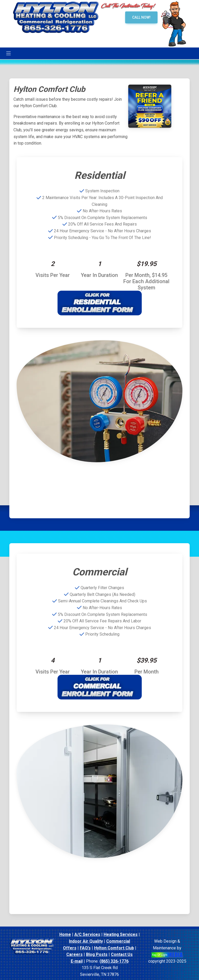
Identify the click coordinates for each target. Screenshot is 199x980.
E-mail (77, 961)
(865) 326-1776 (114, 961)
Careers (74, 954)
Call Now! (141, 17)
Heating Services (121, 934)
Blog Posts (97, 954)
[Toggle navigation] (9, 53)
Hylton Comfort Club (114, 948)
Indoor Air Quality (86, 941)
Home (65, 934)
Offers (70, 948)
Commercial (118, 941)
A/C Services (87, 934)
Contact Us (122, 954)
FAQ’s (85, 948)
